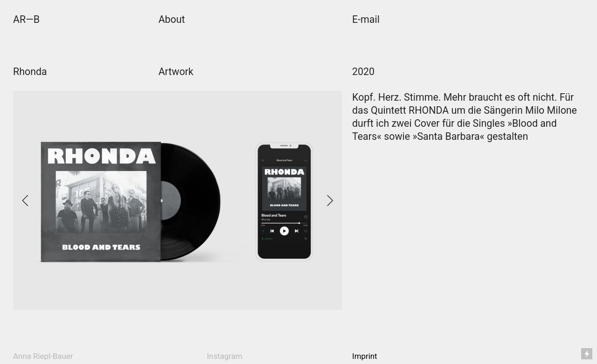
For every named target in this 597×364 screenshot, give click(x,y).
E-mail (366, 19)
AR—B (26, 19)
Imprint (364, 356)
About (172, 19)
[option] (177, 200)
